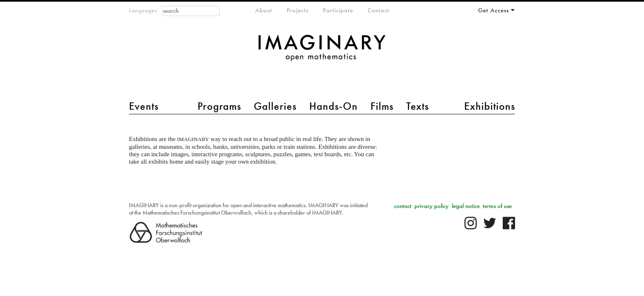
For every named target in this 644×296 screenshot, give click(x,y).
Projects (298, 10)
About (264, 10)
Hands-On (333, 106)
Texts (417, 106)
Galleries (275, 106)
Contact (378, 10)
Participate (338, 10)
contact (403, 206)
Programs (219, 106)
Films (382, 106)
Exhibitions (490, 106)
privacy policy (431, 206)
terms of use (497, 206)
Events (144, 106)
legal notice (466, 206)
